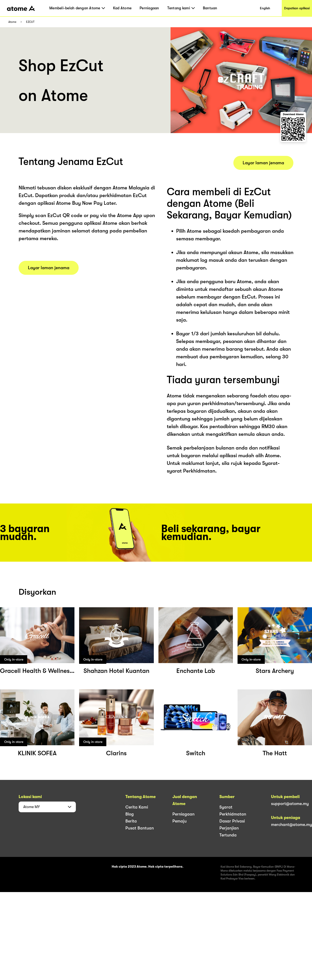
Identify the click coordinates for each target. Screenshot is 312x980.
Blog (130, 814)
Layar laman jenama (49, 268)
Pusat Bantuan (140, 828)
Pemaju (179, 821)
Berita (131, 821)
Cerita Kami (137, 807)
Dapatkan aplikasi (297, 8)
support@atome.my (290, 804)
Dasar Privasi (232, 821)
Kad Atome (122, 8)
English (265, 8)
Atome (12, 22)
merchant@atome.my (292, 825)
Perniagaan (149, 8)
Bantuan (210, 8)
